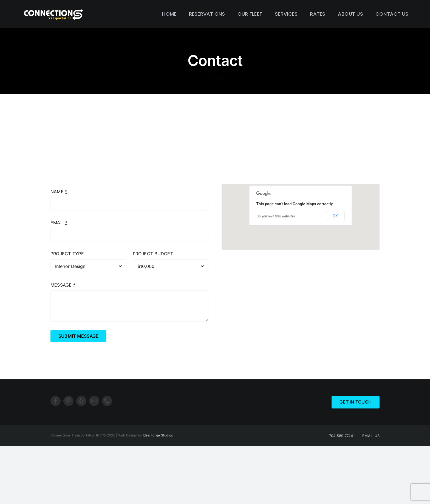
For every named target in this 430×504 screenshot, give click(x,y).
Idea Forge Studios (158, 435)
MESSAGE (63, 285)
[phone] (107, 401)
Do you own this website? (276, 216)
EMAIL (59, 223)
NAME (59, 192)
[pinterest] (68, 401)
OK (335, 216)
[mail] (94, 401)
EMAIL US (371, 436)
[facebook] (56, 401)
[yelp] (81, 401)
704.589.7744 (341, 436)
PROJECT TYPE (67, 254)
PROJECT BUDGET (153, 254)
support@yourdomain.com (264, 295)
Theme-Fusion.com (254, 302)
